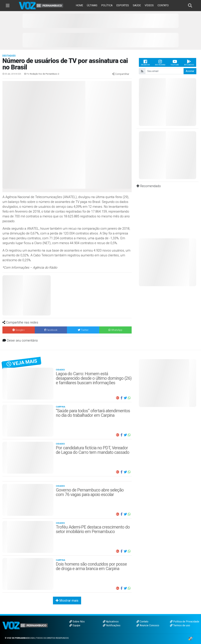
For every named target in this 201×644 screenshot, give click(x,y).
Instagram (160, 62)
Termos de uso (180, 625)
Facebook (145, 62)
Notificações (112, 625)
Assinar (190, 71)
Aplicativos (111, 622)
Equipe (75, 625)
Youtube (175, 62)
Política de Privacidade (185, 622)
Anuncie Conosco (148, 625)
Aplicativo (189, 62)
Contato (142, 622)
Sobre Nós (77, 622)
